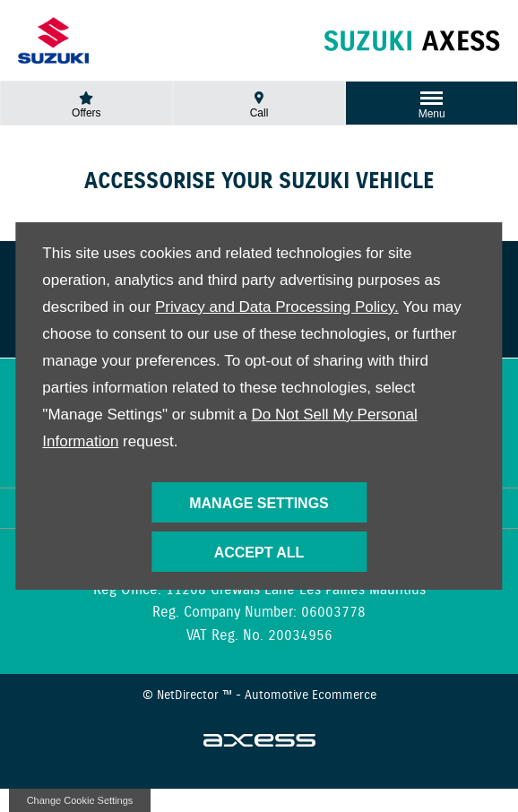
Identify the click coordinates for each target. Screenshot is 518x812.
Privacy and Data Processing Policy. (277, 307)
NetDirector (190, 695)
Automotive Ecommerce (311, 695)
